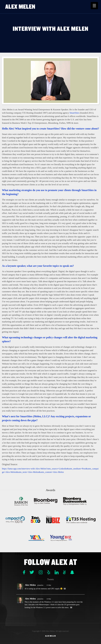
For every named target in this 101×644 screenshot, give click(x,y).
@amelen (40, 585)
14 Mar (49, 599)
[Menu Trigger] (94, 6)
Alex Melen (20, 7)
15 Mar (49, 585)
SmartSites (74, 113)
